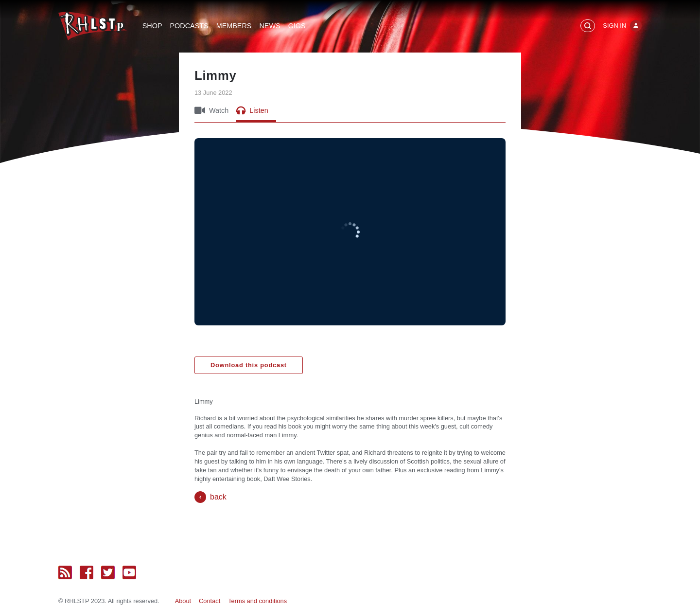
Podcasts (189, 26)
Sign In (614, 26)
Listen (252, 110)
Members (234, 26)
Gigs (297, 26)
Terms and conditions (257, 601)
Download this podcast (249, 365)
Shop (152, 26)
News (270, 26)
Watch (211, 110)
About (183, 601)
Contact (210, 601)
